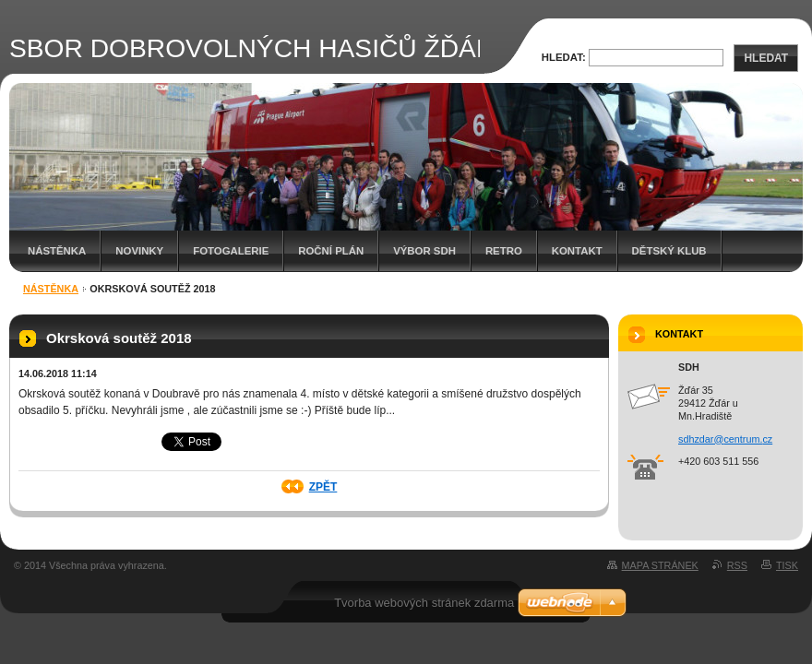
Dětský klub (669, 251)
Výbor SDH (424, 251)
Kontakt (577, 251)
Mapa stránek (660, 565)
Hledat (766, 58)
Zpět (323, 487)
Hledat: (564, 57)
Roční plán (331, 251)
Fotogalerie (231, 251)
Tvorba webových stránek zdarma (424, 603)
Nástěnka (57, 251)
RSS (737, 565)
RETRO (504, 251)
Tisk (787, 565)
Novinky (139, 251)
